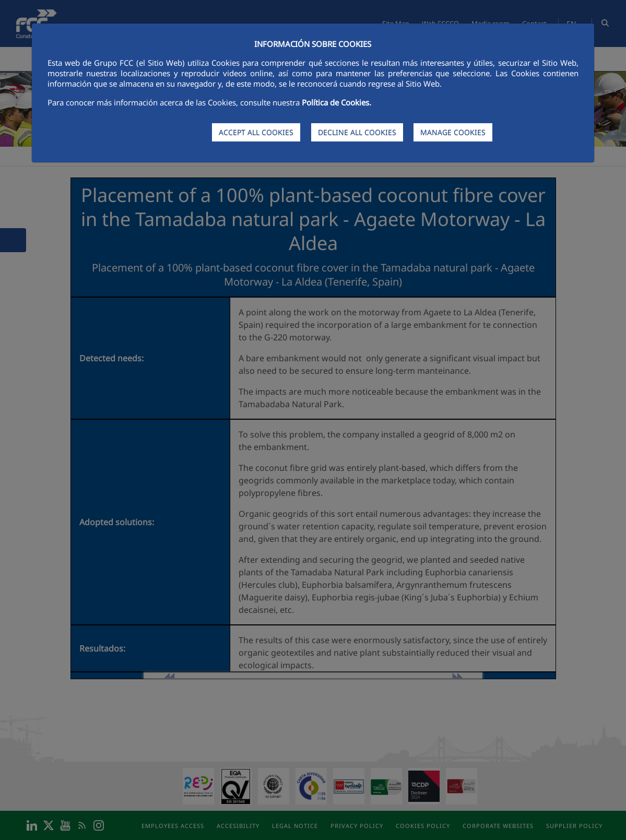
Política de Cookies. (336, 102)
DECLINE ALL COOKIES (357, 132)
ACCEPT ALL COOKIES (256, 132)
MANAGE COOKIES (453, 132)
